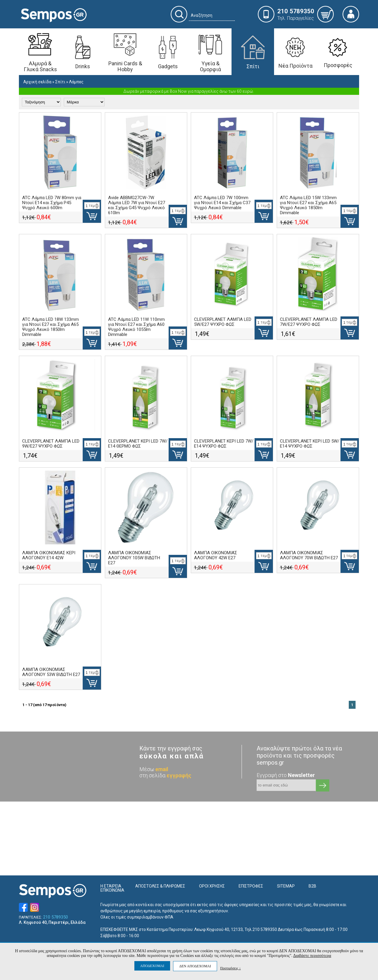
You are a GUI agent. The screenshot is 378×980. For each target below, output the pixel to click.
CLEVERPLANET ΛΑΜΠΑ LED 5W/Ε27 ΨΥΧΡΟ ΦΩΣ (223, 322)
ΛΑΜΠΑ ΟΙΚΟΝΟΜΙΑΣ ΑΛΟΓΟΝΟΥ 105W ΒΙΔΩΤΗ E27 (134, 558)
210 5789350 (56, 917)
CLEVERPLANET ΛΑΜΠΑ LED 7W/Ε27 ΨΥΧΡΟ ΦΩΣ (309, 322)
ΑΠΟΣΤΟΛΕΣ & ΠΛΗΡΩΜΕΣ (160, 886)
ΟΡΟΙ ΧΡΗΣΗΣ (212, 886)
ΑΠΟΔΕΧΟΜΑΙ (152, 966)
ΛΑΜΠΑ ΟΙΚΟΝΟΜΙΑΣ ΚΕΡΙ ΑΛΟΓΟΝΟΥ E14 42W (49, 555)
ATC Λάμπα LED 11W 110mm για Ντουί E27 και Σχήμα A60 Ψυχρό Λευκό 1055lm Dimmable (136, 327)
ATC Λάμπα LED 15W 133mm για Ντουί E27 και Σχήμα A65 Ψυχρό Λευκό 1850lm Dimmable (308, 205)
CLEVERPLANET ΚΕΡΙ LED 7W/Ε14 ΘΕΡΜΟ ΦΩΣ (138, 444)
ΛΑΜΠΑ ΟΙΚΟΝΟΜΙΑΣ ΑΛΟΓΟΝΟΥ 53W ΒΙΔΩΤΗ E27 (51, 672)
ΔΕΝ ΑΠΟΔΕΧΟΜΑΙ (195, 966)
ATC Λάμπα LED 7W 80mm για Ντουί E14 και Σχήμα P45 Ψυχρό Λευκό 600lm (52, 203)
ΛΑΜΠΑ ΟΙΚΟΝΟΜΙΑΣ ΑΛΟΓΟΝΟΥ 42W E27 (216, 555)
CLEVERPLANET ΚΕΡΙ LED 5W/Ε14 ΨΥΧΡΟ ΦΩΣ (310, 444)
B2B (312, 886)
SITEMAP (286, 886)
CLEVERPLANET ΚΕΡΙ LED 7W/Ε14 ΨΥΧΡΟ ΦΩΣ (224, 444)
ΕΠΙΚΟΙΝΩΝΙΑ (112, 890)
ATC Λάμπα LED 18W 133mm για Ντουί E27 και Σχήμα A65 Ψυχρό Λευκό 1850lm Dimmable (50, 327)
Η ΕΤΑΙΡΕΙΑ (111, 886)
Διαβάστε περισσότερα (312, 956)
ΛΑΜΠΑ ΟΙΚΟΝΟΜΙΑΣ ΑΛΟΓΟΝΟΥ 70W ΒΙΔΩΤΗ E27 (309, 555)
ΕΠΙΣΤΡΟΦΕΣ (251, 886)
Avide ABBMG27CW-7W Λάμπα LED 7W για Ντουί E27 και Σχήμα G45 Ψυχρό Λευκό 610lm (137, 205)
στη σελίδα (165, 775)
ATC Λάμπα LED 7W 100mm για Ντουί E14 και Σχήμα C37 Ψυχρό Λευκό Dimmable (222, 203)
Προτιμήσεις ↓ (230, 968)
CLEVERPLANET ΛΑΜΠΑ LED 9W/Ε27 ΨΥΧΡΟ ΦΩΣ (51, 444)
